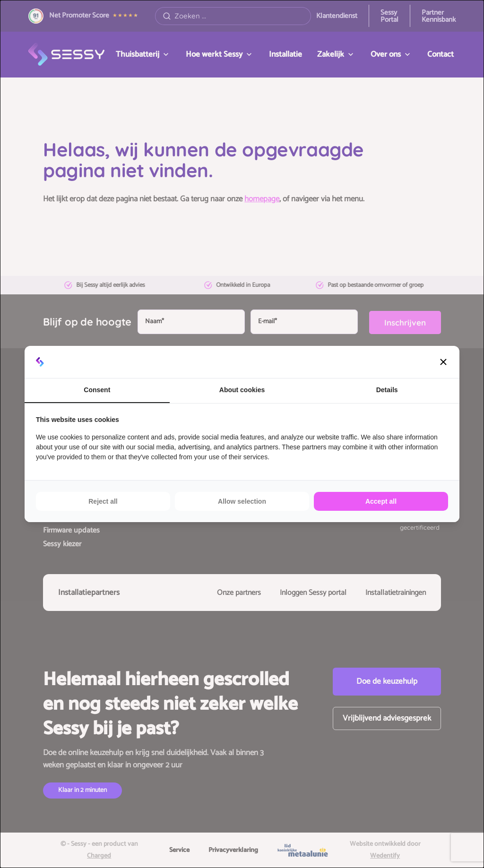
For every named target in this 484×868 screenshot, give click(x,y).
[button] (443, 362)
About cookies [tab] (242, 390)
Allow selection (242, 501)
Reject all (103, 501)
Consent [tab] (97, 390)
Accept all (381, 501)
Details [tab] (387, 390)
